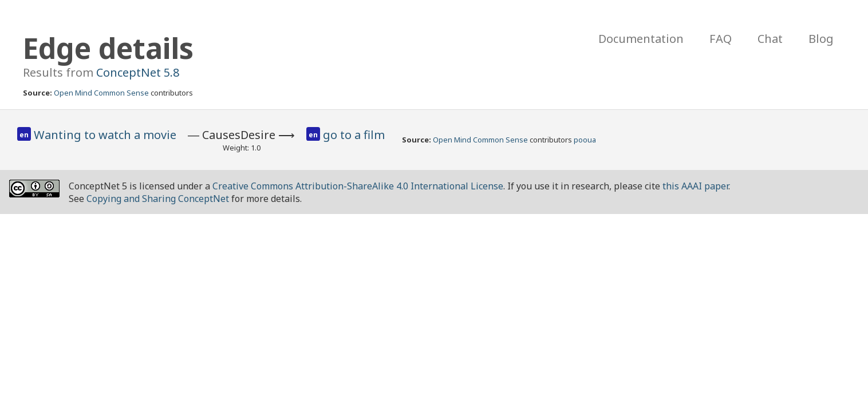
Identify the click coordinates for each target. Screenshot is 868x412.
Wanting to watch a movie (105, 135)
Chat (770, 39)
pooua (585, 140)
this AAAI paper (695, 186)
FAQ (721, 39)
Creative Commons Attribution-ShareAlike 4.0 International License (358, 186)
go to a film (354, 135)
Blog (821, 39)
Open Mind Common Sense (101, 93)
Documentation (641, 39)
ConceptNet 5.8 (138, 72)
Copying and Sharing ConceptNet (158, 199)
